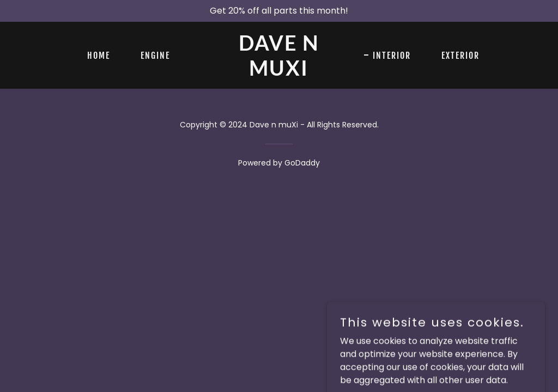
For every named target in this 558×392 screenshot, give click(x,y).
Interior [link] (392, 56)
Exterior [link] (460, 56)
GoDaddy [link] (302, 163)
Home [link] (99, 56)
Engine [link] (155, 56)
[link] (279, 73)
